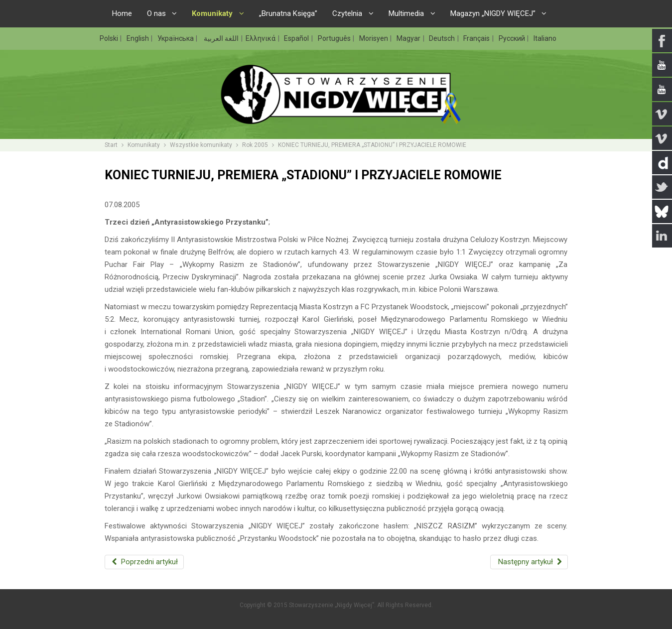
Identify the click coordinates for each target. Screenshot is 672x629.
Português (335, 38)
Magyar (409, 38)
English (138, 38)
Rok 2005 (255, 145)
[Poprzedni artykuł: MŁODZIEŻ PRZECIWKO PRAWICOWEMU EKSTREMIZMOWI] (144, 562)
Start (111, 145)
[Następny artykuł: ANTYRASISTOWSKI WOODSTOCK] (529, 562)
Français (477, 38)
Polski (110, 38)
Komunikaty (144, 145)
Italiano (545, 38)
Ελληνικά (261, 38)
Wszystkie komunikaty (201, 145)
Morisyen (374, 38)
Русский (513, 38)
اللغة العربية (220, 38)
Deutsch (443, 38)
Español (297, 38)
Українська (176, 38)
